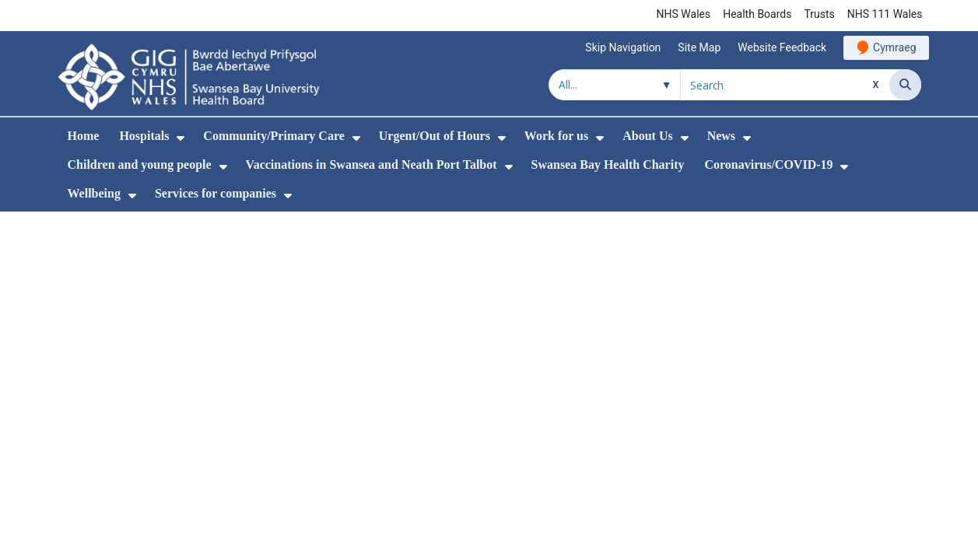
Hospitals (144, 136)
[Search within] (615, 85)
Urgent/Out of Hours (435, 136)
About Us (647, 136)
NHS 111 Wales (885, 14)
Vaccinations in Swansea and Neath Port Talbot (372, 164)
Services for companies (216, 193)
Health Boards (757, 14)
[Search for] (785, 85)
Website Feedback (782, 47)
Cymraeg (894, 47)
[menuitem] (181, 138)
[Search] (905, 85)
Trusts (819, 14)
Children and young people (140, 164)
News (721, 136)
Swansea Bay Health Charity (608, 164)
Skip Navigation (623, 47)
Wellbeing (94, 193)
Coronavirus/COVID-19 (768, 164)
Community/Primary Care (273, 136)
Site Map (699, 47)
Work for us (556, 136)
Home (84, 136)
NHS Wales (684, 14)
